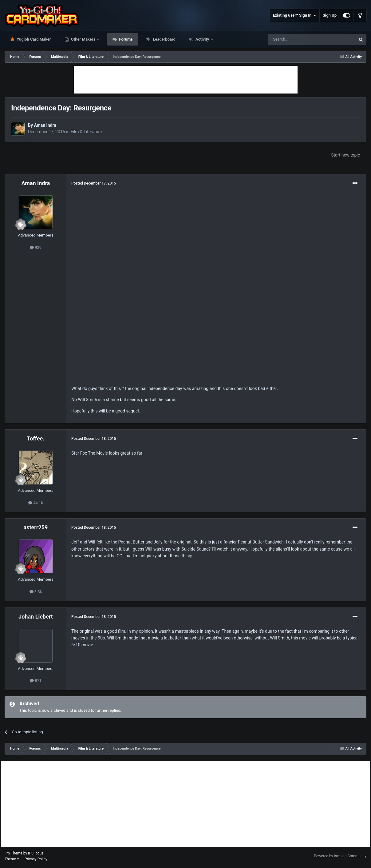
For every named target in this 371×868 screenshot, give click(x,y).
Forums (125, 39)
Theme (12, 859)
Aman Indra (45, 125)
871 (36, 681)
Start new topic (345, 155)
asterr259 (36, 527)
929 (36, 247)
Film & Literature (86, 132)
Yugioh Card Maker (33, 39)
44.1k (36, 503)
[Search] (297, 39)
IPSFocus (36, 853)
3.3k (36, 592)
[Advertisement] (186, 80)
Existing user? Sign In (295, 15)
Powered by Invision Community (340, 856)
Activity (202, 39)
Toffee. (36, 438)
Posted (94, 183)
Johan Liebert (36, 617)
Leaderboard (164, 39)
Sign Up (330, 15)
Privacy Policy (36, 859)
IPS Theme (14, 853)
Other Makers (83, 39)
